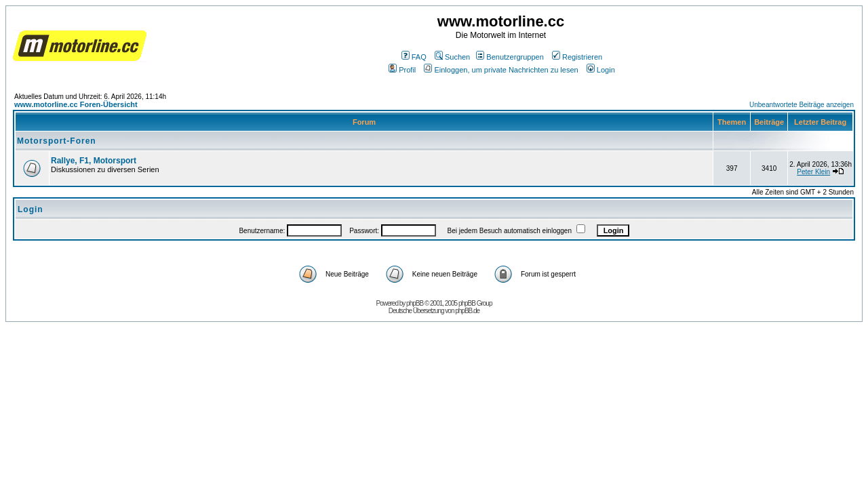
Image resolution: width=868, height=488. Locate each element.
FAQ (414, 57)
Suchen (452, 57)
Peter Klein (813, 172)
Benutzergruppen (510, 57)
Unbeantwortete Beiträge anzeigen (802, 105)
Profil (402, 70)
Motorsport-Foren (57, 141)
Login (601, 70)
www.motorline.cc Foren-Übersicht (76, 104)
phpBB (415, 303)
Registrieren (577, 57)
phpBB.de (467, 311)
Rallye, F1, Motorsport (94, 161)
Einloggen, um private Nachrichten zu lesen (501, 70)
